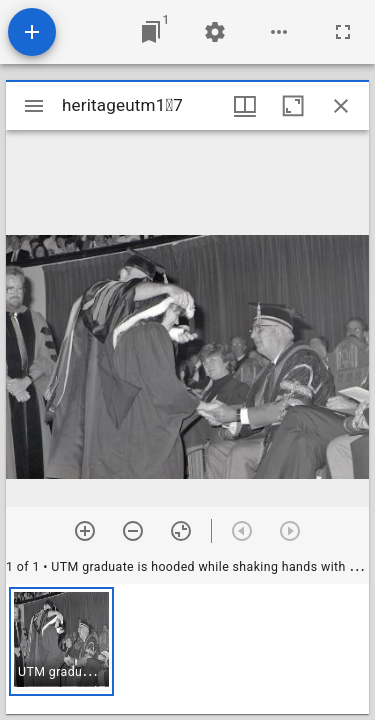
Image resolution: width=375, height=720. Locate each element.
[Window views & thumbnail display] (245, 106)
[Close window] (341, 106)
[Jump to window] (151, 32)
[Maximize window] (293, 106)
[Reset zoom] (181, 531)
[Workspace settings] (215, 32)
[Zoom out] (133, 531)
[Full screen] (343, 32)
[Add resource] (32, 32)
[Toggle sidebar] (34, 106)
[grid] (187, 649)
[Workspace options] (279, 32)
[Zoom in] (85, 531)
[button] (61, 641)
